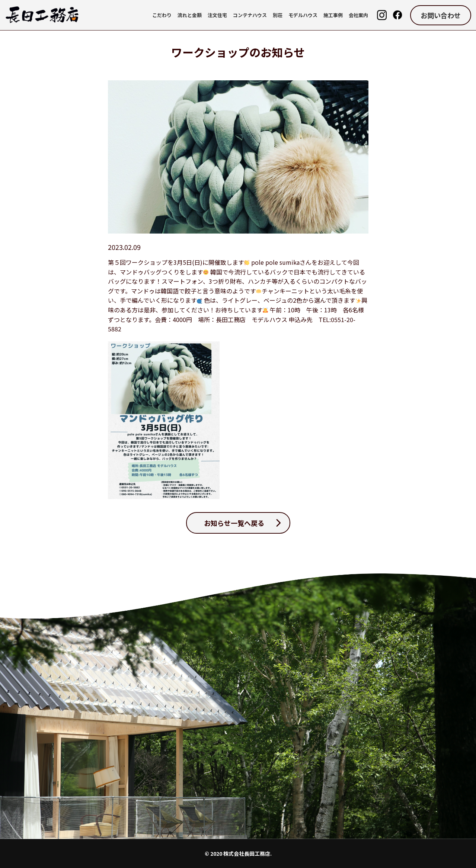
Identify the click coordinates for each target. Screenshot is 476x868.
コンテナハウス (250, 15)
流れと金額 (190, 15)
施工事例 (333, 15)
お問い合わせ (441, 15)
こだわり (162, 15)
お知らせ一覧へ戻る (234, 523)
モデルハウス (303, 15)
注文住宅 (217, 15)
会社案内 (358, 15)
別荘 (278, 15)
